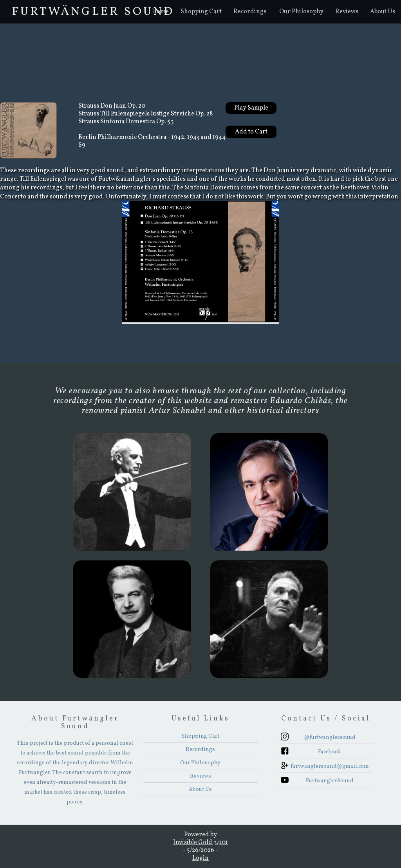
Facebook (330, 752)
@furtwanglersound (330, 737)
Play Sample (251, 108)
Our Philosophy (301, 12)
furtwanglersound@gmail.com (330, 766)
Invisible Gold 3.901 (200, 843)
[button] (250, 12)
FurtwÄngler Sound (93, 12)
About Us (383, 12)
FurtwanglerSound (330, 781)
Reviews (347, 12)
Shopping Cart (201, 12)
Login (200, 858)
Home (160, 12)
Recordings (250, 12)
